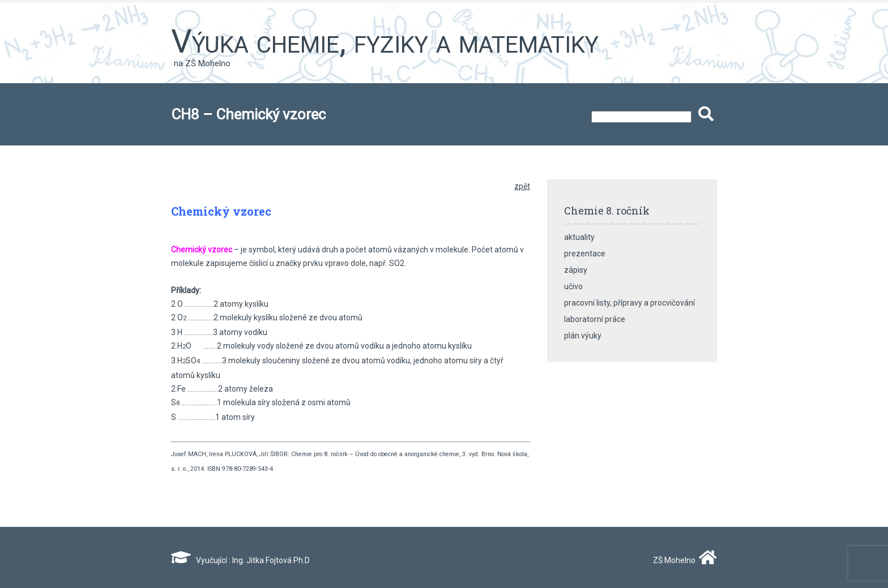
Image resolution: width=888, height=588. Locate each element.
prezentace (585, 254)
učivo (573, 286)
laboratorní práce (595, 319)
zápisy (576, 270)
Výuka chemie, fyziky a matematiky (385, 41)
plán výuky (583, 336)
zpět (522, 186)
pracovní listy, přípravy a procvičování (629, 303)
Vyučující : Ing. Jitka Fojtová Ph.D (240, 560)
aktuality (579, 237)
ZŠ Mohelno (682, 560)
